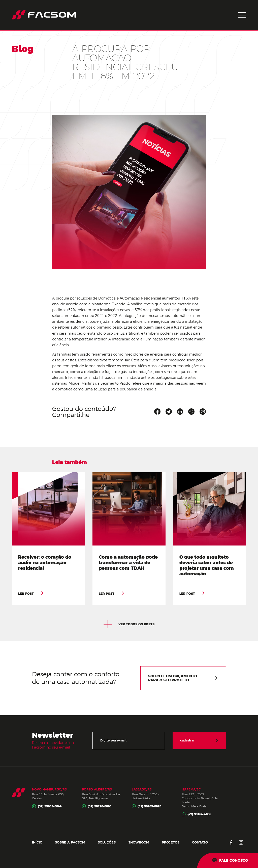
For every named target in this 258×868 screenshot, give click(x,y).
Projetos (171, 842)
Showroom (139, 842)
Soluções (107, 842)
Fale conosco (230, 861)
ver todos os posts (129, 624)
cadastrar (199, 740)
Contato (200, 842)
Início (37, 842)
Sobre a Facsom (70, 842)
